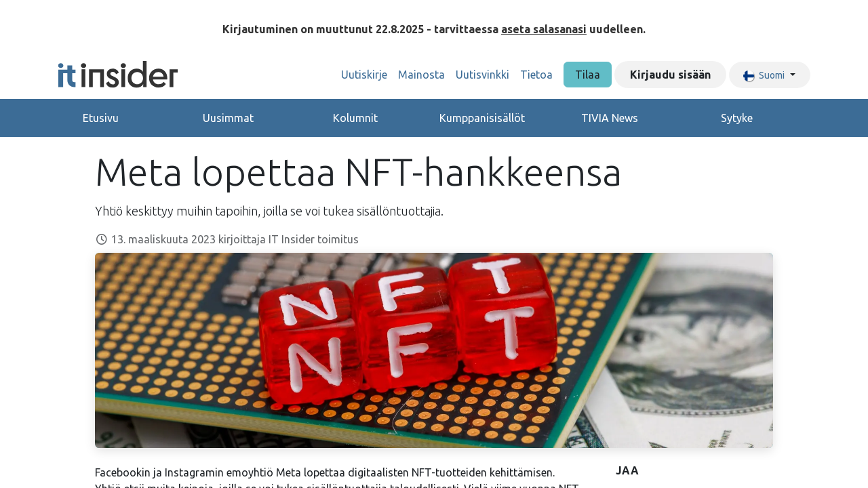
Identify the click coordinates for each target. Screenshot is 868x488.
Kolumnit (355, 118)
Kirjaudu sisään (670, 75)
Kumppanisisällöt (482, 118)
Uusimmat (228, 118)
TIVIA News (610, 118)
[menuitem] (364, 75)
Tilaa (588, 75)
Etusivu (101, 118)
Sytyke (737, 118)
